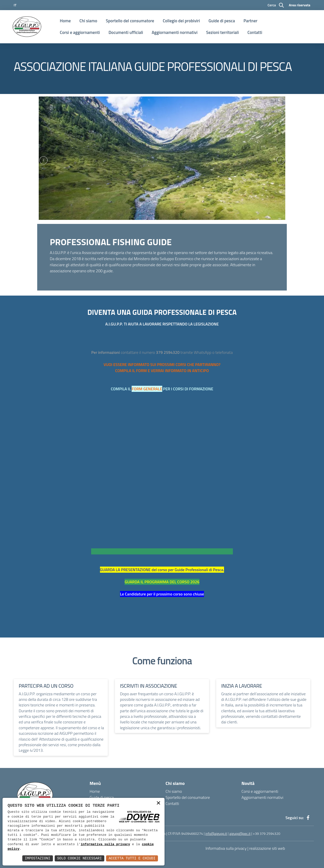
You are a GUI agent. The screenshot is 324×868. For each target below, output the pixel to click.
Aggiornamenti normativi (175, 32)
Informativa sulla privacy (226, 848)
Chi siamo (88, 21)
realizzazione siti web (267, 848)
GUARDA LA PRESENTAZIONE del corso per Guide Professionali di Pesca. (162, 570)
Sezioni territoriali (222, 32)
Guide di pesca (222, 21)
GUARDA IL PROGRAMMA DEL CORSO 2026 (162, 582)
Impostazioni (38, 858)
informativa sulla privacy (105, 844)
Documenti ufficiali (126, 32)
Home (65, 21)
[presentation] (41, 160)
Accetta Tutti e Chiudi (132, 858)
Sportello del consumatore (130, 21)
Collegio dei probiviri (181, 21)
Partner (250, 21)
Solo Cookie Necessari (79, 858)
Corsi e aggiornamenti (80, 32)
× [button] (158, 804)
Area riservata (300, 5)
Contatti (255, 32)
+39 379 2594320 (267, 833)
